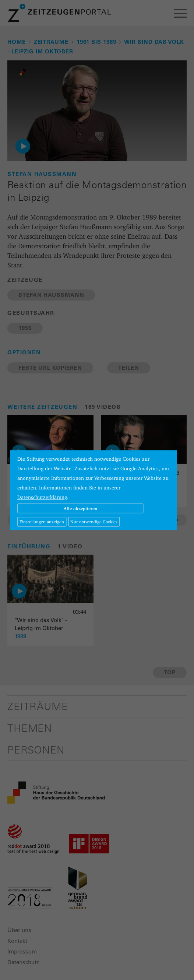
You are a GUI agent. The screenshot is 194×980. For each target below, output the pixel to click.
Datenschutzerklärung (42, 497)
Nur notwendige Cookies (94, 521)
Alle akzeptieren (80, 508)
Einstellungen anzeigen (42, 521)
